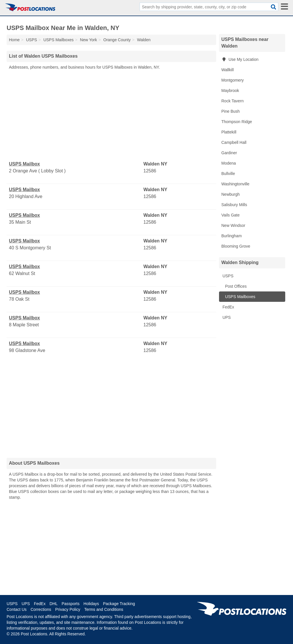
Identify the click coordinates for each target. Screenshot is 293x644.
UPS (226, 317)
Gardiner (229, 153)
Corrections (41, 609)
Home (14, 40)
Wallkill (228, 70)
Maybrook (230, 91)
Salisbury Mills (234, 205)
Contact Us (17, 609)
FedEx (228, 307)
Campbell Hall (234, 142)
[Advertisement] (111, 116)
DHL (54, 604)
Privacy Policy (68, 609)
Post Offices (235, 286)
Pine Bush (231, 111)
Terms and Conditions (104, 609)
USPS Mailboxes (240, 297)
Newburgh (231, 194)
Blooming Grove (236, 246)
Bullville (228, 174)
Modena (229, 163)
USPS (227, 276)
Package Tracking (119, 604)
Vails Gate (231, 215)
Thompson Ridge (237, 122)
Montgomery (233, 80)
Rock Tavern (233, 101)
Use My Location (240, 59)
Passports (71, 604)
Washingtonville (235, 184)
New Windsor (233, 225)
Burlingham (232, 236)
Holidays (91, 604)
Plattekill (229, 132)
